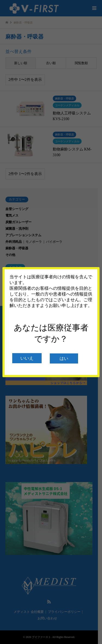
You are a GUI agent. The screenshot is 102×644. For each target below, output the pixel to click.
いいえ (27, 358)
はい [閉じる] (64, 358)
